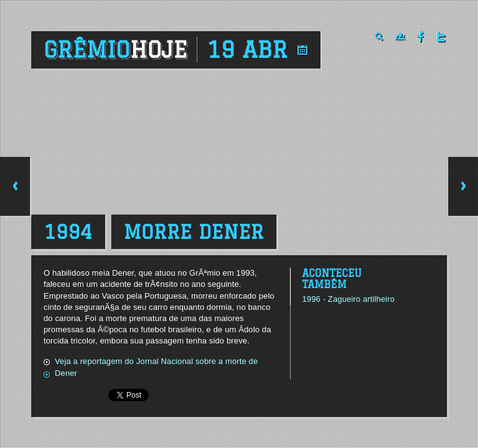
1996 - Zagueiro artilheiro (348, 299)
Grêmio (115, 50)
